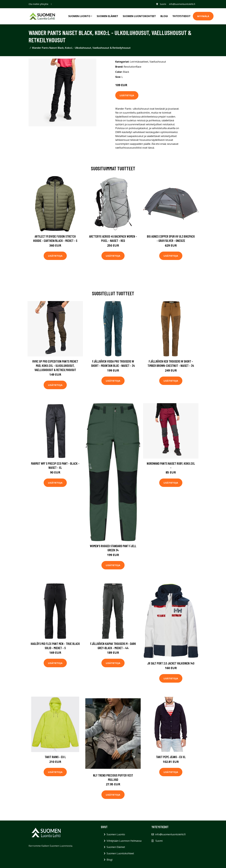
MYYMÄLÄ (203, 16)
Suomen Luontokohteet (139, 16)
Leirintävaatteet (139, 62)
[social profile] (51, 4)
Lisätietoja (127, 95)
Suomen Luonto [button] (79, 16)
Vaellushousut (158, 62)
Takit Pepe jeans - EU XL (171, 757)
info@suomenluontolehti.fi (182, 4)
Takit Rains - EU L (55, 757)
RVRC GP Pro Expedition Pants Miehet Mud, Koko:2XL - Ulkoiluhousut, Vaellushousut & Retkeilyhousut (55, 365)
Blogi (164, 16)
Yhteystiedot (182, 16)
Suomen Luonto (116, 834)
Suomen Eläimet (107, 16)
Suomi (163, 4)
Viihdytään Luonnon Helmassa (124, 841)
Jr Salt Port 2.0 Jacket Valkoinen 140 (171, 663)
